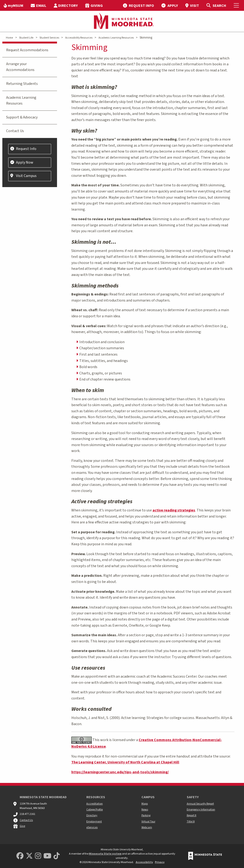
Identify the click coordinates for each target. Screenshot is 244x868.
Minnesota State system (105, 854)
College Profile (95, 810)
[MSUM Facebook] (20, 856)
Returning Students (22, 84)
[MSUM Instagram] (38, 856)
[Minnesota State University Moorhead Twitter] (29, 856)
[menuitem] (13, 5)
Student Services (49, 38)
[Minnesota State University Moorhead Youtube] (47, 856)
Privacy (160, 862)
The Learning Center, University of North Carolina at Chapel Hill (125, 762)
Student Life (26, 38)
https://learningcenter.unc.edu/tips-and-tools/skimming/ (120, 772)
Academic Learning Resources (116, 38)
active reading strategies (174, 510)
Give (22, 826)
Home (9, 38)
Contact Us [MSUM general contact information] (26, 820)
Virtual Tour (148, 822)
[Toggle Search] (216, 5)
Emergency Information (201, 810)
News (145, 810)
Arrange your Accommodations (20, 67)
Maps (145, 804)
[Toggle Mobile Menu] (237, 5)
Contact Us (15, 131)
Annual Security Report (200, 804)
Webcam (147, 827)
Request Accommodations (27, 50)
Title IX (191, 822)
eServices (92, 827)
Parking (146, 815)
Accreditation (95, 804)
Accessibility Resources (79, 38)
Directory (92, 815)
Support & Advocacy (22, 117)
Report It (192, 815)
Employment (94, 822)
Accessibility (144, 862)
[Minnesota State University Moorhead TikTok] (57, 856)
